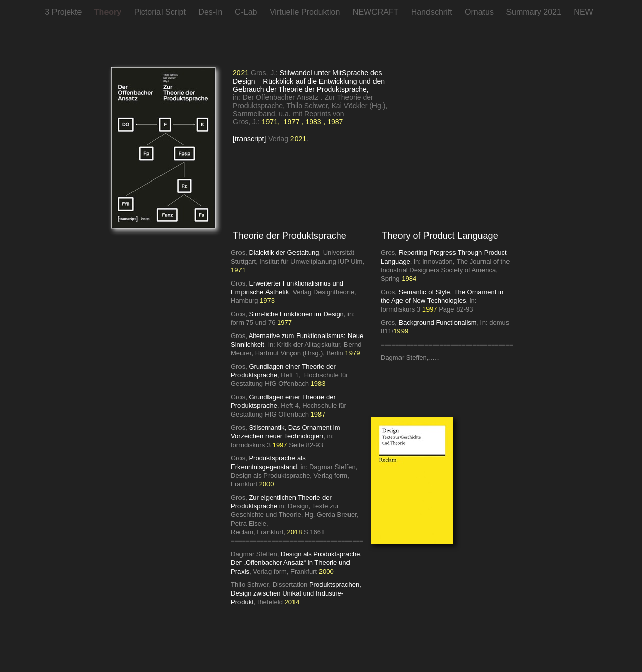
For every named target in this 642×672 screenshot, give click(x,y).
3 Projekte (64, 12)
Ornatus (480, 12)
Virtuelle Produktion (306, 12)
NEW (583, 12)
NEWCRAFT (377, 12)
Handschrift (433, 12)
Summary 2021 (535, 12)
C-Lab (247, 12)
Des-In (211, 12)
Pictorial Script (161, 12)
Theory (109, 12)
